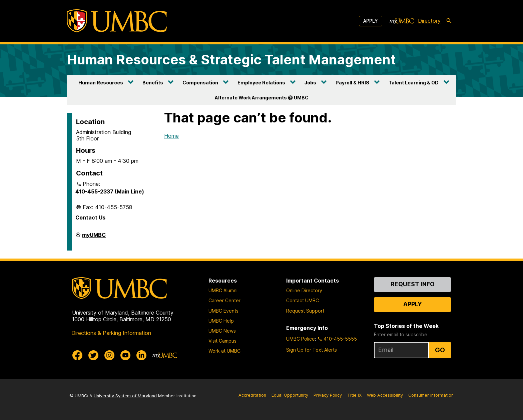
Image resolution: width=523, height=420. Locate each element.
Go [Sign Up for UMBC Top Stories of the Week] (440, 350)
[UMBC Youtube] (125, 355)
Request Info (413, 284)
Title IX (354, 395)
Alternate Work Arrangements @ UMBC (262, 98)
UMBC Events (223, 311)
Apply (371, 21)
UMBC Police (301, 339)
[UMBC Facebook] (77, 355)
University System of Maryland (125, 396)
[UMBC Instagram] (109, 355)
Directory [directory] (429, 21)
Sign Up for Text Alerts (312, 350)
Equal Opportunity (290, 395)
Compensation (200, 83)
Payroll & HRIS (352, 83)
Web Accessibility (385, 395)
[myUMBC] (402, 21)
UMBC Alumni (223, 290)
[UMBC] (117, 21)
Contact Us (90, 218)
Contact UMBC (303, 300)
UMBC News (222, 331)
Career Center (224, 300)
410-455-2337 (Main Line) (110, 191)
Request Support (305, 311)
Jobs (310, 83)
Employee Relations (261, 83)
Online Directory (304, 290)
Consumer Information (431, 395)
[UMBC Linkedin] (141, 355)
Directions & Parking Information (111, 333)
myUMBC (94, 238)
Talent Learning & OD (414, 83)
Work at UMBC (224, 351)
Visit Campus (222, 341)
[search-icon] (449, 21)
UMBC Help (221, 321)
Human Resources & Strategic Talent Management (231, 60)
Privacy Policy (328, 395)
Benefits (153, 83)
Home (171, 136)
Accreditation (252, 395)
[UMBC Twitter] (93, 355)
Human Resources (101, 83)
